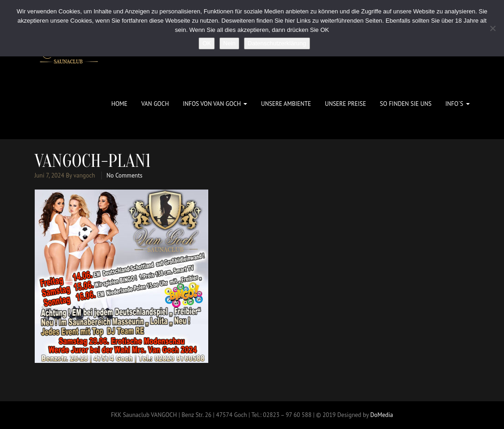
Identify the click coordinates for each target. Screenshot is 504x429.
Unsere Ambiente (286, 104)
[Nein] (492, 28)
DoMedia (382, 415)
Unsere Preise (345, 104)
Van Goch (155, 104)
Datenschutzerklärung (277, 43)
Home (119, 104)
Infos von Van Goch (215, 104)
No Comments (124, 175)
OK (207, 43)
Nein (229, 43)
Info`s (457, 104)
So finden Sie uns (406, 104)
